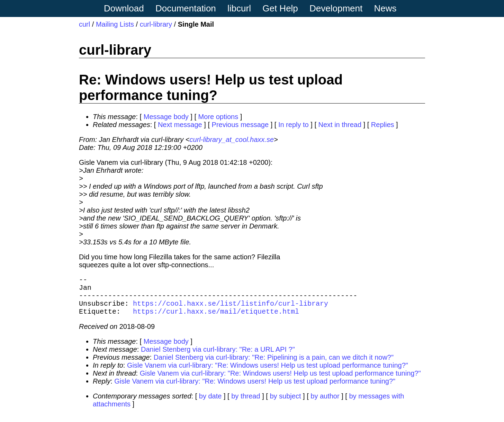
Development (336, 8)
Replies (383, 125)
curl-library (156, 24)
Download (124, 8)
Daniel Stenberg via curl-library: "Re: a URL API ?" (218, 356)
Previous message (240, 125)
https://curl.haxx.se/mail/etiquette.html (216, 318)
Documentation (186, 8)
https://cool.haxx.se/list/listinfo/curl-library (231, 309)
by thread (246, 403)
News (385, 8)
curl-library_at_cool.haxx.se (232, 140)
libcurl (239, 8)
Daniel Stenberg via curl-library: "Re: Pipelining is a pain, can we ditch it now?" (274, 364)
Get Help (280, 8)
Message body (166, 117)
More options (218, 117)
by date (210, 403)
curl (84, 24)
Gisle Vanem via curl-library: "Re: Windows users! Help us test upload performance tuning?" (268, 372)
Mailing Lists (115, 24)
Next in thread (340, 125)
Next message (180, 125)
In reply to (294, 125)
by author (325, 403)
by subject (285, 403)
